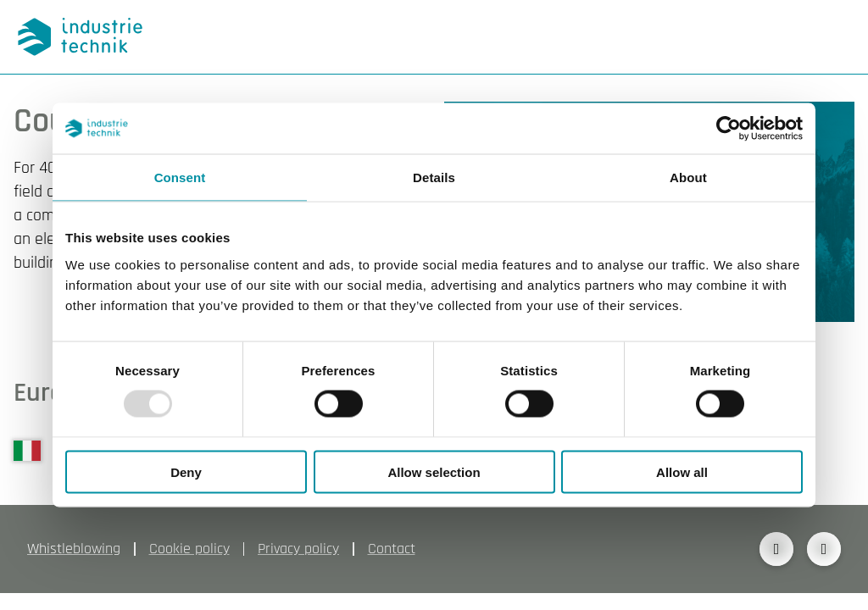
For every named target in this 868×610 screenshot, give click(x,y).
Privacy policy (298, 549)
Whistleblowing (74, 549)
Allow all (682, 471)
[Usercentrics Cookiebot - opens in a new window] (729, 129)
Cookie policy (189, 549)
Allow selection (434, 471)
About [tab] (688, 177)
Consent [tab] (180, 177)
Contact (392, 549)
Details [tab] (434, 177)
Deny (186, 471)
